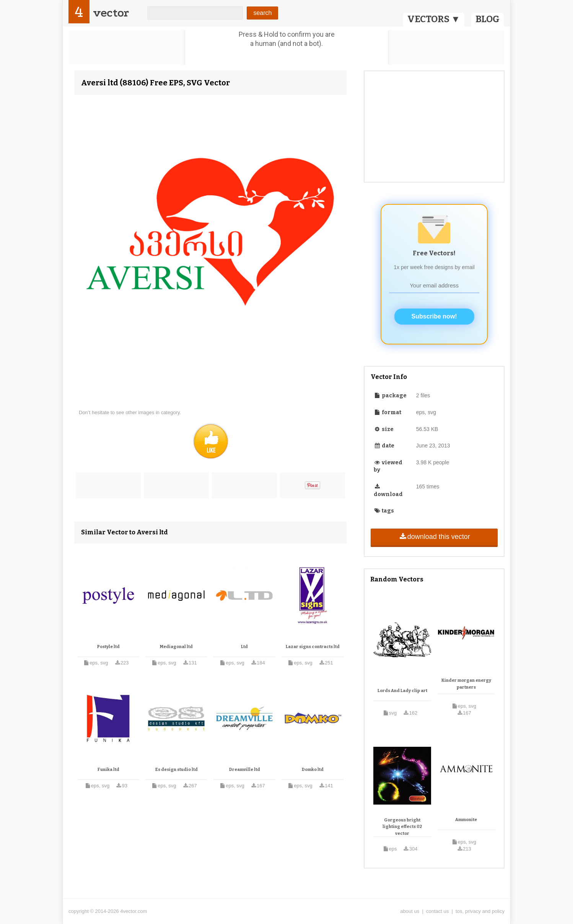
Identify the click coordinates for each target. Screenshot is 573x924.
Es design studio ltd (177, 770)
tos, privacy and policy (480, 911)
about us (410, 911)
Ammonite (466, 820)
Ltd (244, 647)
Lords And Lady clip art (402, 691)
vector (111, 13)
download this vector (434, 537)
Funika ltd (108, 770)
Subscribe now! (434, 316)
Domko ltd (313, 770)
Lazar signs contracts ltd (313, 647)
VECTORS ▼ (434, 19)
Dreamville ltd (245, 770)
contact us (437, 911)
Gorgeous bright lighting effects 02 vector (402, 827)
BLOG (488, 19)
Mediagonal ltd (176, 647)
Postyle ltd (108, 647)
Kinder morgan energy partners (466, 684)
